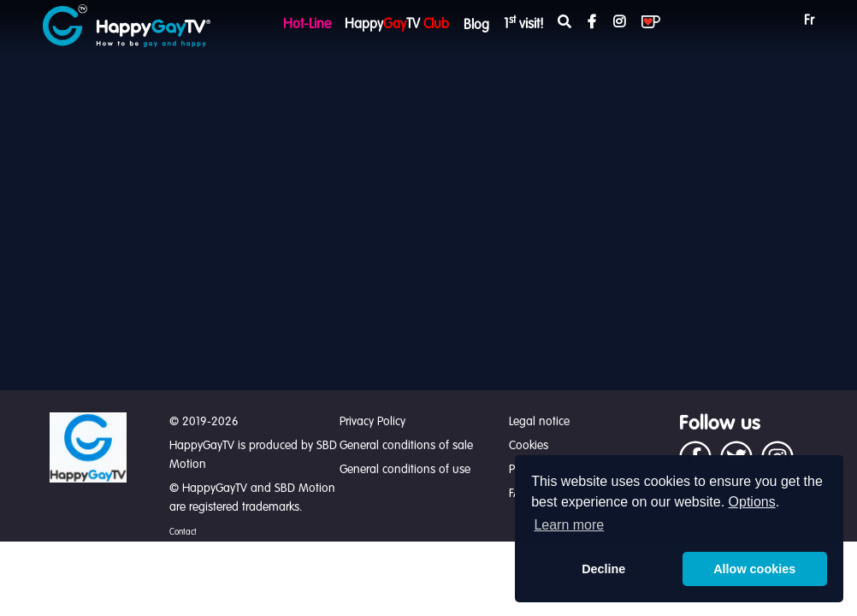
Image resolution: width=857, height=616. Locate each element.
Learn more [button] (569, 525)
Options (752, 502)
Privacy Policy (372, 422)
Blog (476, 26)
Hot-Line (307, 25)
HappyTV (397, 25)
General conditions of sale (406, 446)
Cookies (529, 446)
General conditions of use (405, 470)
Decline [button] (603, 569)
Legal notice (539, 422)
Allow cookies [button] (754, 569)
